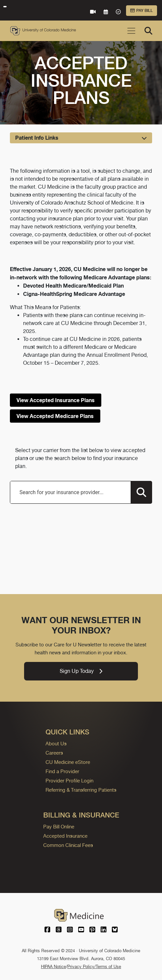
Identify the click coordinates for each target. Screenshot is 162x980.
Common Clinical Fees (68, 845)
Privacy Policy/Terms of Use (94, 967)
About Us (56, 744)
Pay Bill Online (59, 827)
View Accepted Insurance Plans (56, 400)
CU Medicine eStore (68, 762)
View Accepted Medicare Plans (55, 416)
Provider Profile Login (69, 781)
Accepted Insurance (65, 836)
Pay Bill (142, 11)
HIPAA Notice (53, 967)
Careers (54, 753)
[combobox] (70, 492)
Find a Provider (62, 771)
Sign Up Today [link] (81, 671)
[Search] (148, 31)
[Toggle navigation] (131, 31)
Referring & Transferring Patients (81, 790)
